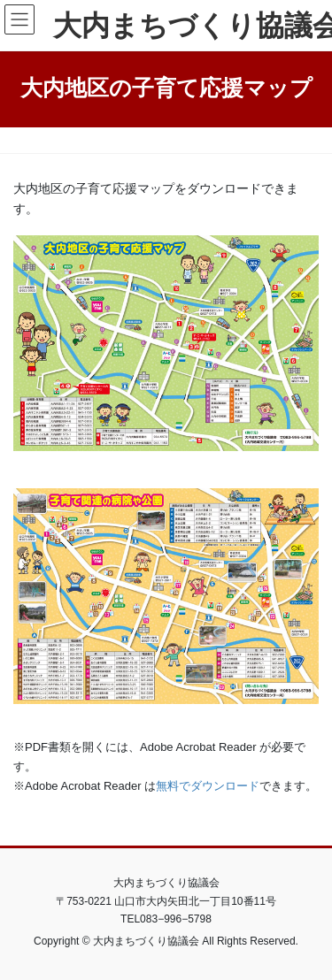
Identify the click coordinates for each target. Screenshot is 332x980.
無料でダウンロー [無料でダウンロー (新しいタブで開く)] (202, 786)
